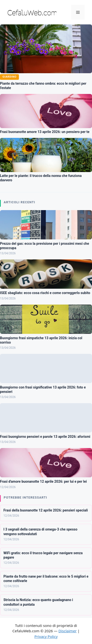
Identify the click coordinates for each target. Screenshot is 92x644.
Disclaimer (67, 631)
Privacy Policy (46, 636)
